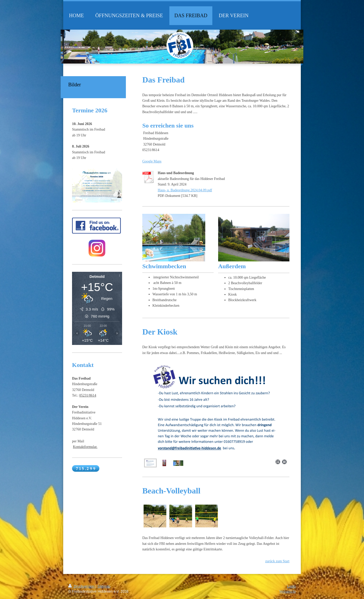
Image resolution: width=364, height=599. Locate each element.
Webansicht (288, 592)
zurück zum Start (277, 561)
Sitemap (104, 586)
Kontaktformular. (85, 447)
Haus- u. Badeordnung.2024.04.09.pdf (185, 190)
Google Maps (152, 161)
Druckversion (82, 586)
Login (291, 586)
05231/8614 (88, 395)
